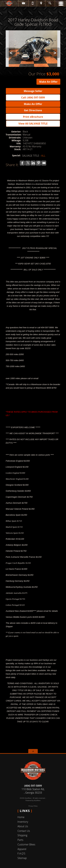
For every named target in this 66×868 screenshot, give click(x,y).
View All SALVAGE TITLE (33, 124)
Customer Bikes (26, 844)
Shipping (22, 835)
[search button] (50, 2)
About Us (23, 826)
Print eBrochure (33, 117)
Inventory (23, 822)
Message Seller (33, 91)
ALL (43, 156)
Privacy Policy (33, 806)
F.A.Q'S (21, 853)
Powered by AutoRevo (33, 800)
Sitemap (22, 858)
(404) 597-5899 (33, 786)
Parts (20, 840)
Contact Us (24, 831)
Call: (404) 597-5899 (33, 97)
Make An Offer (48, 82)
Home (21, 817)
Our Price (37, 74)
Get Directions (33, 110)
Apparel (22, 849)
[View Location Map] (41, 3)
